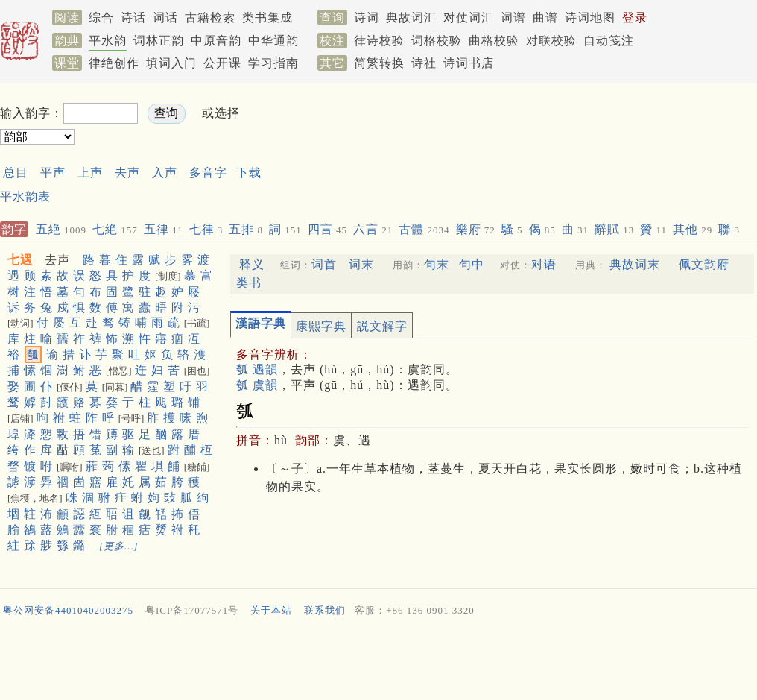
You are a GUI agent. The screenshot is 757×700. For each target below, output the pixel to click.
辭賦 (614, 229)
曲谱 (545, 18)
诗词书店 (469, 63)
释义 (252, 264)
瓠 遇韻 (257, 369)
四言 (327, 229)
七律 (206, 229)
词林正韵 (159, 41)
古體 (424, 229)
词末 (361, 264)
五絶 (61, 229)
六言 (373, 229)
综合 (101, 18)
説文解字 (382, 326)
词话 (165, 18)
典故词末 (635, 264)
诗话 (133, 18)
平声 (53, 173)
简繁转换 (379, 63)
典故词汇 (411, 18)
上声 (90, 173)
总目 (16, 173)
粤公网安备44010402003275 (68, 610)
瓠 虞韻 (257, 385)
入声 (165, 173)
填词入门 (171, 63)
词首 (324, 264)
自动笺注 (609, 41)
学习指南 (273, 63)
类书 (249, 283)
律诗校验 (379, 41)
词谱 (513, 18)
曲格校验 (494, 41)
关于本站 (271, 610)
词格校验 (437, 41)
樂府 (476, 229)
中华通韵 (273, 41)
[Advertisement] (378, 662)
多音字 (208, 173)
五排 (246, 229)
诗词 (367, 18)
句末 (437, 264)
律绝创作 (114, 63)
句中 (472, 264)
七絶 (115, 229)
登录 (635, 18)
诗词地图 (590, 18)
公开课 (222, 63)
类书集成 (267, 18)
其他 (693, 229)
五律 (164, 229)
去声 (127, 173)
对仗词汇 (469, 18)
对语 (544, 264)
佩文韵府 (704, 264)
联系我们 (325, 610)
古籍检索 (210, 18)
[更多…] (119, 546)
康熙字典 (321, 326)
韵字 (14, 229)
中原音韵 (216, 41)
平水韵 (108, 41)
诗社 (424, 63)
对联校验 (551, 41)
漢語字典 (261, 323)
